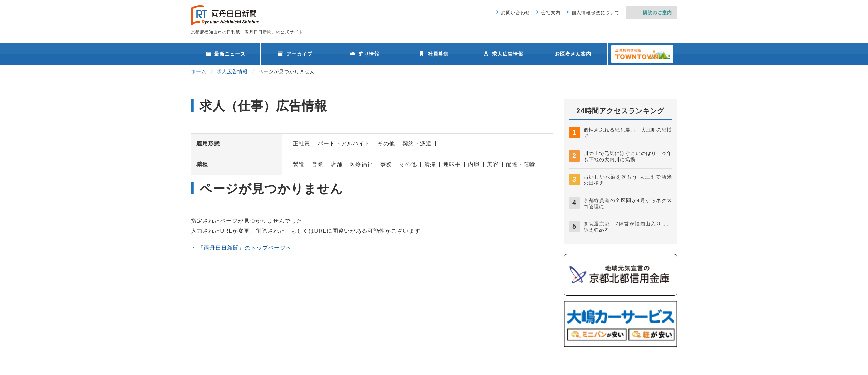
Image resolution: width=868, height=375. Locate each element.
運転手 (452, 164)
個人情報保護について (596, 13)
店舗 (337, 164)
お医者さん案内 (573, 54)
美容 (493, 164)
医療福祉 (361, 164)
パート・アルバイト (344, 143)
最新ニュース (230, 54)
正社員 (301, 143)
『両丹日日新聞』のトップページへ (245, 248)
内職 (474, 164)
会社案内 (551, 13)
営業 (318, 164)
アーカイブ (299, 54)
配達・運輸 (521, 164)
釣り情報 (369, 54)
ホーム (199, 71)
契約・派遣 (417, 143)
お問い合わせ (516, 13)
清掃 (430, 164)
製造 (299, 164)
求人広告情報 (508, 54)
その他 (386, 143)
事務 (386, 164)
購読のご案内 (657, 13)
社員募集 (438, 54)
